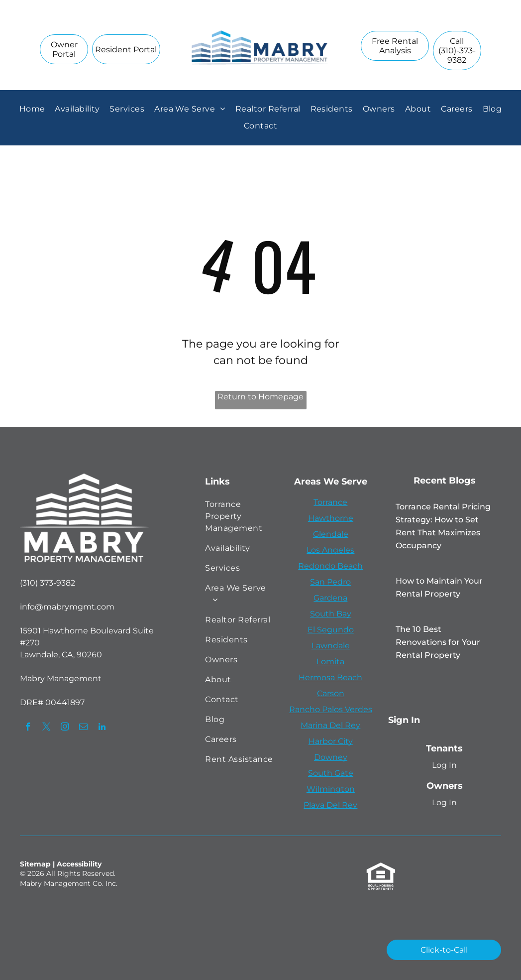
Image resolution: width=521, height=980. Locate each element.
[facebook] (28, 728)
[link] (457, 51)
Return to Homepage (260, 397)
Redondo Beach (330, 566)
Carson (331, 693)
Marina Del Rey (330, 725)
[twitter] (47, 728)
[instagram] (65, 728)
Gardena (330, 598)
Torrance (330, 502)
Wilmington (331, 789)
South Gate (331, 773)
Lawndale (331, 646)
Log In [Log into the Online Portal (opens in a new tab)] (444, 765)
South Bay (331, 614)
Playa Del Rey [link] (330, 805)
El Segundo (331, 630)
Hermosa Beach (330, 677)
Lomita (330, 662)
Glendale (331, 534)
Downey (331, 757)
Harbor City (331, 741)
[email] (83, 728)
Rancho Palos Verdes (331, 709)
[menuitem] (32, 109)
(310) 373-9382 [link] (48, 583)
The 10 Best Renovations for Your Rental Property (438, 642)
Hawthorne (331, 518)
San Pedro (330, 582)
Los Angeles (330, 550)
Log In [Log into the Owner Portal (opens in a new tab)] (444, 802)
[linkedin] (102, 728)
